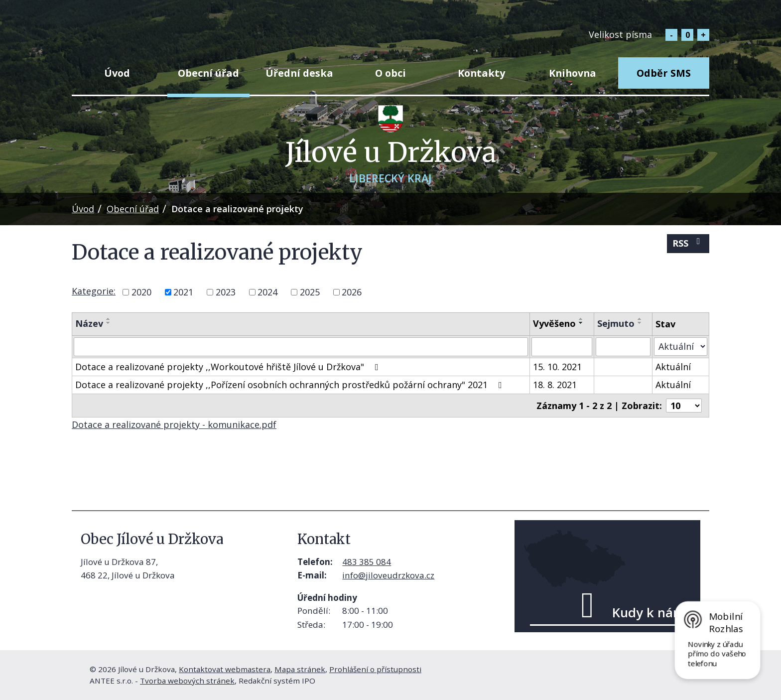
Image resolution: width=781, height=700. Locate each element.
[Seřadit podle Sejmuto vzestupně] (640, 319)
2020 (141, 292)
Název (89, 323)
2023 (226, 292)
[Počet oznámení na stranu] (684, 406)
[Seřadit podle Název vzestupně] (109, 319)
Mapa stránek (300, 669)
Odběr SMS (664, 73)
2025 (310, 292)
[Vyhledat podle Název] (301, 347)
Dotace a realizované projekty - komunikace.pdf (174, 424)
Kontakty (481, 73)
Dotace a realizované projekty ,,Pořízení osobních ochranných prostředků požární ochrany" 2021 (291, 385)
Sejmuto (616, 323)
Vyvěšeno (554, 323)
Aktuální (673, 367)
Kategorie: (94, 291)
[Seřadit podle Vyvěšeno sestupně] (581, 323)
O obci (390, 73)
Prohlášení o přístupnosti (375, 669)
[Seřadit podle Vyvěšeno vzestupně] (581, 319)
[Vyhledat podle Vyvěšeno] (562, 347)
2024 (267, 292)
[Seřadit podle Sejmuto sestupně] (640, 323)
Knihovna (573, 73)
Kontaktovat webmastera (225, 669)
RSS (688, 243)
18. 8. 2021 (555, 385)
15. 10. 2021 (557, 367)
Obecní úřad (208, 73)
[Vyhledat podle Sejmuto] (623, 347)
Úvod (117, 73)
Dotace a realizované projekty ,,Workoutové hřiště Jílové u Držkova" (229, 367)
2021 (183, 292)
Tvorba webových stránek (187, 681)
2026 (352, 292)
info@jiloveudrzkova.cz (388, 575)
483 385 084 (367, 562)
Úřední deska (299, 73)
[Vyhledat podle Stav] (681, 347)
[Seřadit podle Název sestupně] (109, 323)
